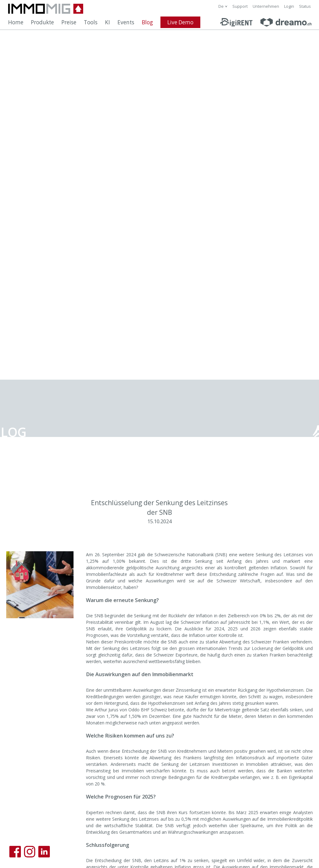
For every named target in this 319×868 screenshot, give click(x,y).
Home (16, 22)
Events (126, 22)
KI (107, 22)
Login (289, 6)
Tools (91, 22)
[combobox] (223, 6)
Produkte (42, 22)
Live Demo (180, 22)
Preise (69, 22)
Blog (147, 22)
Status (305, 6)
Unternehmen (266, 6)
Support (240, 6)
